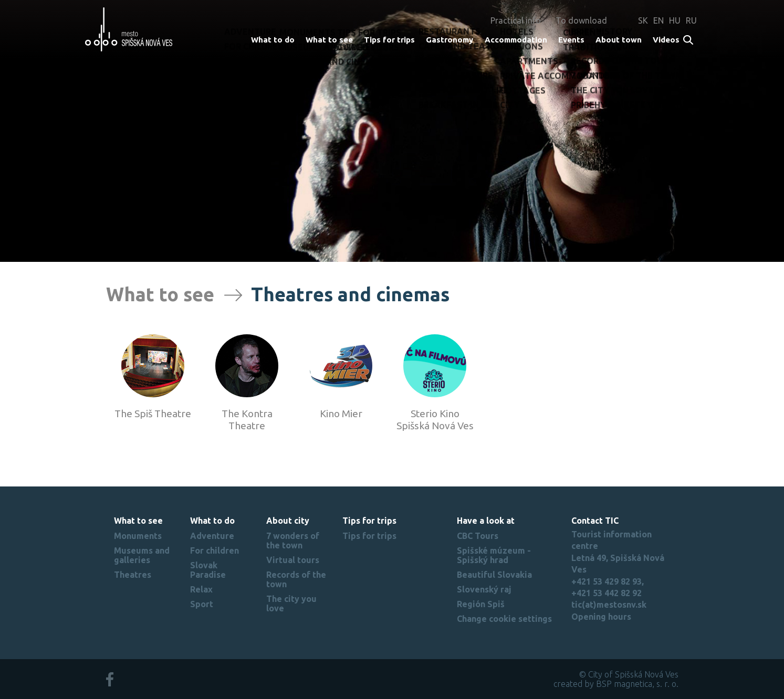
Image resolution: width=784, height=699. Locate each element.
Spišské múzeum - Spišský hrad (494, 555)
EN (658, 20)
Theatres (133, 575)
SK (643, 20)
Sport (202, 604)
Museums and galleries (142, 555)
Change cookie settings (504, 619)
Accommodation (516, 40)
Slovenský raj (484, 589)
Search (689, 41)
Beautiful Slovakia (494, 575)
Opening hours (601, 617)
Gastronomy (450, 40)
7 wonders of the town (293, 541)
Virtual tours (293, 560)
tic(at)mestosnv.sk (609, 605)
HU (675, 20)
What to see (329, 40)
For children (215, 550)
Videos (666, 40)
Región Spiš (481, 604)
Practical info (516, 20)
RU (691, 20)
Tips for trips (389, 40)
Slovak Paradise (208, 570)
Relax (201, 589)
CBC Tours (478, 536)
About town (619, 40)
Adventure (212, 536)
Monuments (138, 536)
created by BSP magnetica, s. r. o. (616, 684)
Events (571, 40)
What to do (273, 40)
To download (581, 20)
